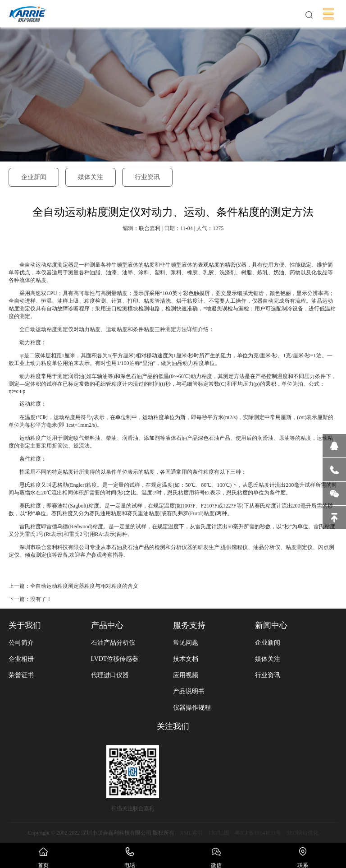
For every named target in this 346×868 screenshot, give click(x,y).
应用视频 (186, 675)
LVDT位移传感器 (115, 659)
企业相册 (21, 659)
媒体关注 (91, 177)
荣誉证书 (21, 675)
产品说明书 (189, 691)
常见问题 (186, 643)
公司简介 (21, 643)
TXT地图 (219, 833)
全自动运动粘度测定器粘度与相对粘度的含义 (84, 586)
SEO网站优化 (303, 833)
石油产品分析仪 (113, 643)
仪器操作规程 (192, 708)
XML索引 (191, 833)
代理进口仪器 (110, 675)
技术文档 (186, 659)
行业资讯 (147, 177)
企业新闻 (34, 177)
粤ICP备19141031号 (258, 833)
